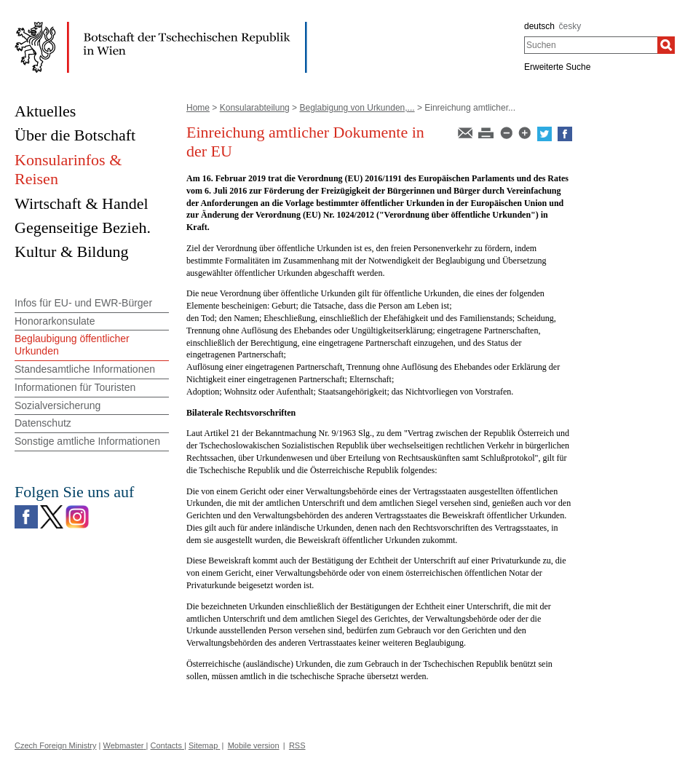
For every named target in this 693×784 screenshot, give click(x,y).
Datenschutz (43, 423)
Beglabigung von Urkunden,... (357, 108)
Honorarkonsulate (55, 321)
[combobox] (591, 45)
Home (198, 108)
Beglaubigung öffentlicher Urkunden (72, 345)
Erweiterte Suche (557, 67)
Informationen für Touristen (75, 387)
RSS (297, 745)
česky (570, 26)
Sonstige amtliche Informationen (87, 441)
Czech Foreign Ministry (55, 745)
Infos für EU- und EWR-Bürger (83, 303)
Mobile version (254, 745)
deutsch (539, 26)
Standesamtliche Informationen (85, 369)
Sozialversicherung (58, 405)
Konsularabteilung (255, 108)
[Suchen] (666, 45)
